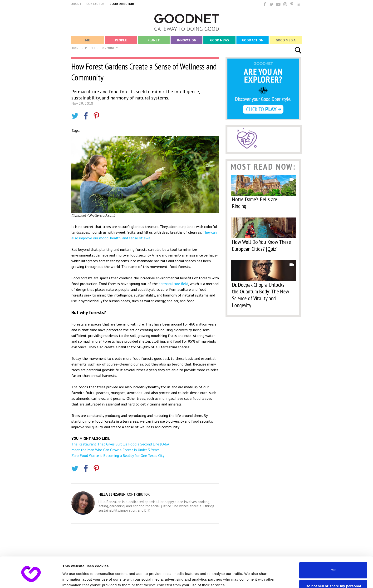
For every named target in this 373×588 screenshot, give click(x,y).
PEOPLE (90, 48)
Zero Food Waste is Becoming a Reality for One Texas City (118, 455)
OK (333, 551)
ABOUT (76, 4)
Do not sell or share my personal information (333, 568)
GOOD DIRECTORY (122, 4)
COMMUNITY (109, 48)
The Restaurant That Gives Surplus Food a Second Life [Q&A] (121, 444)
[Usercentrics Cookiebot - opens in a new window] (31, 579)
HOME (76, 48)
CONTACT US (95, 4)
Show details (73, 579)
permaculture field (173, 284)
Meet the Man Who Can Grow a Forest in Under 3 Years (115, 450)
